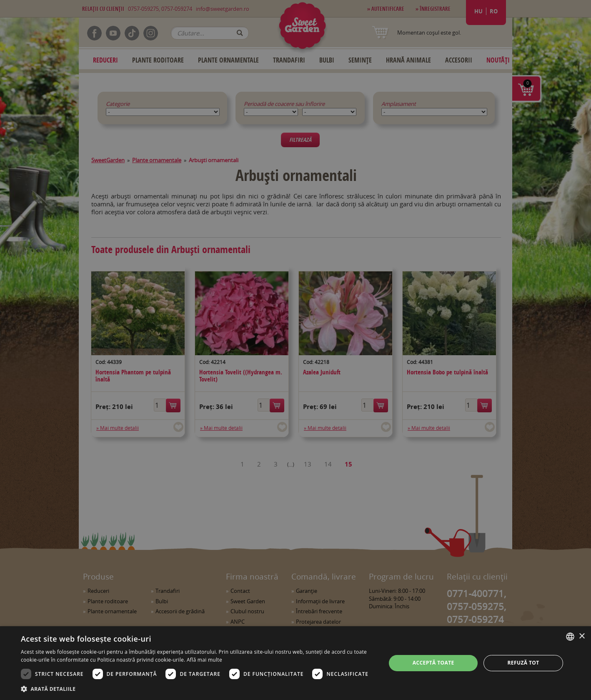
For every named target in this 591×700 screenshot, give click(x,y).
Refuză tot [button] (523, 663)
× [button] (582, 636)
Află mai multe (204, 660)
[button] (198, 689)
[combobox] (570, 637)
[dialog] (295, 663)
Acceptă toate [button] (433, 663)
